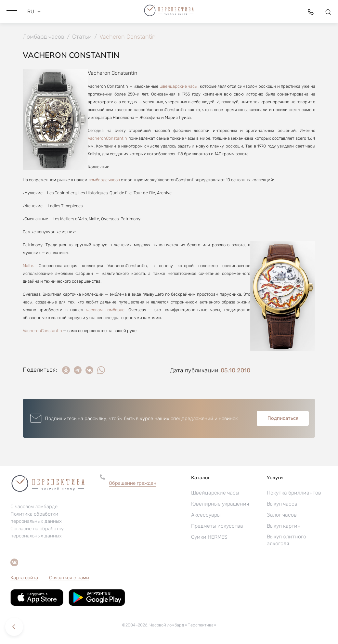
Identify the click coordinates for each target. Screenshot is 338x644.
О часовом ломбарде (34, 507)
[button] (12, 11)
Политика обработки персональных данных (36, 518)
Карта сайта (24, 578)
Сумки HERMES (209, 537)
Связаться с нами (69, 578)
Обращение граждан (133, 483)
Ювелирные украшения (220, 504)
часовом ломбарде (105, 310)
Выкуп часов (282, 504)
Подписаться (283, 418)
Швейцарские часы (215, 493)
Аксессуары (206, 515)
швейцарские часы (179, 86)
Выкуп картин (284, 526)
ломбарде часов (104, 180)
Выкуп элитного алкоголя (286, 540)
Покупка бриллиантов (294, 493)
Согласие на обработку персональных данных (37, 533)
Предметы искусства (217, 526)
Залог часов (282, 515)
